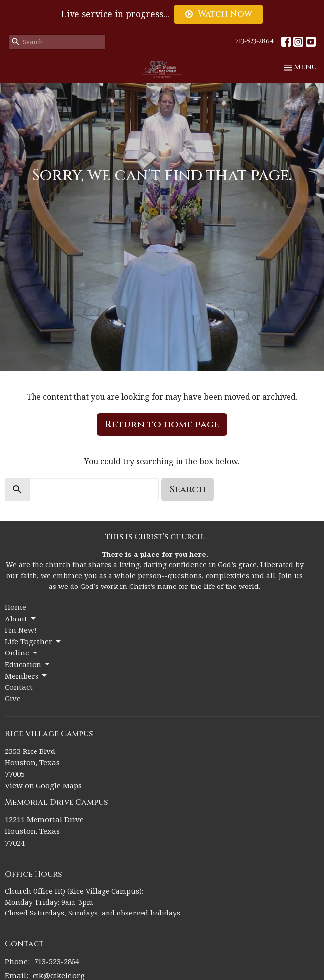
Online (22, 653)
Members (27, 676)
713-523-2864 (254, 41)
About (21, 619)
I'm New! (21, 630)
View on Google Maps (43, 785)
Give (13, 698)
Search (187, 489)
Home (16, 607)
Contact (19, 687)
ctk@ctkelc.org (59, 975)
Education (28, 665)
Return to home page (162, 424)
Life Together (34, 641)
